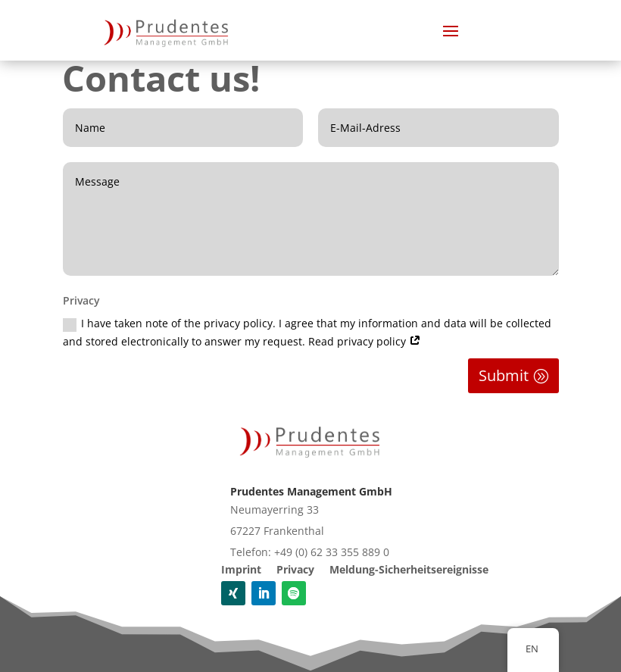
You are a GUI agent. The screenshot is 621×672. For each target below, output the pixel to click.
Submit (504, 375)
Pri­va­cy (295, 569)
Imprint (241, 569)
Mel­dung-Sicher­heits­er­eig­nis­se (409, 569)
